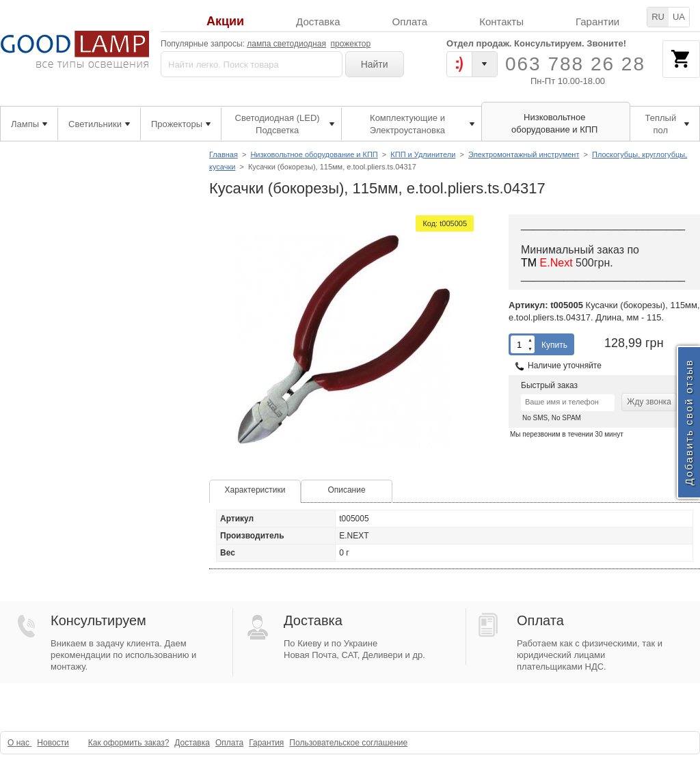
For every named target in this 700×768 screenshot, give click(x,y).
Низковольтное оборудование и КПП (314, 154)
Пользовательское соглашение (348, 743)
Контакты (501, 22)
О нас (19, 743)
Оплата (410, 22)
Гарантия (266, 743)
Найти (375, 64)
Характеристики (255, 490)
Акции (225, 22)
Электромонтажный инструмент (524, 154)
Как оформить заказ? (129, 743)
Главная (224, 154)
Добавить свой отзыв (689, 422)
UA (679, 17)
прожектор (351, 44)
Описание (346, 490)
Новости (53, 743)
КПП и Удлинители (423, 154)
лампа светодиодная (286, 44)
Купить (554, 345)
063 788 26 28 (575, 64)
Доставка (318, 22)
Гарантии (597, 22)
